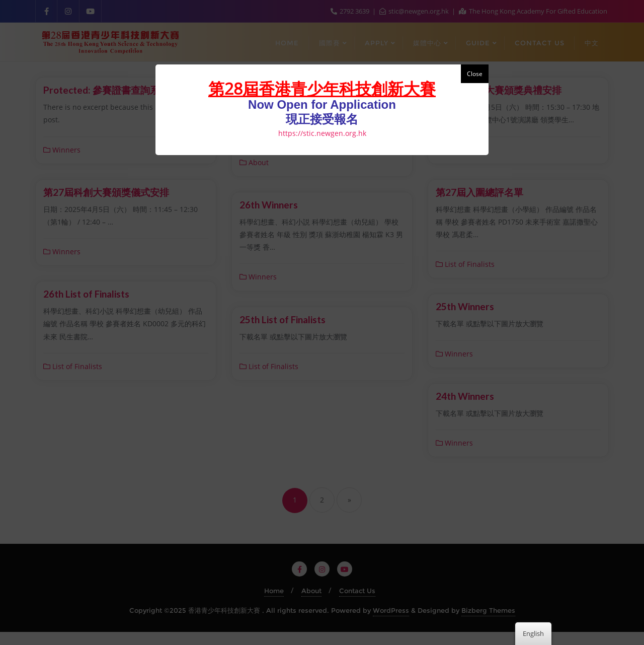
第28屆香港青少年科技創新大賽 (322, 88)
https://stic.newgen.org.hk (322, 133)
